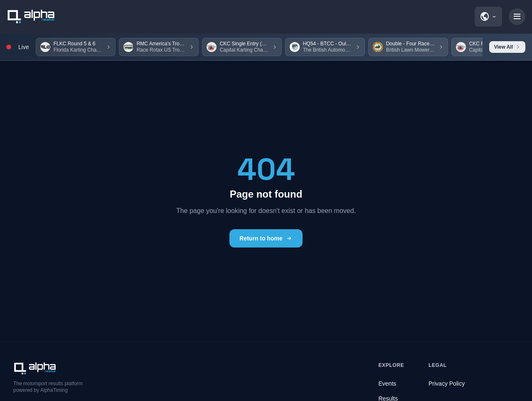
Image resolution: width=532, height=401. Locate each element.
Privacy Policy (447, 384)
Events (388, 384)
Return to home (266, 238)
